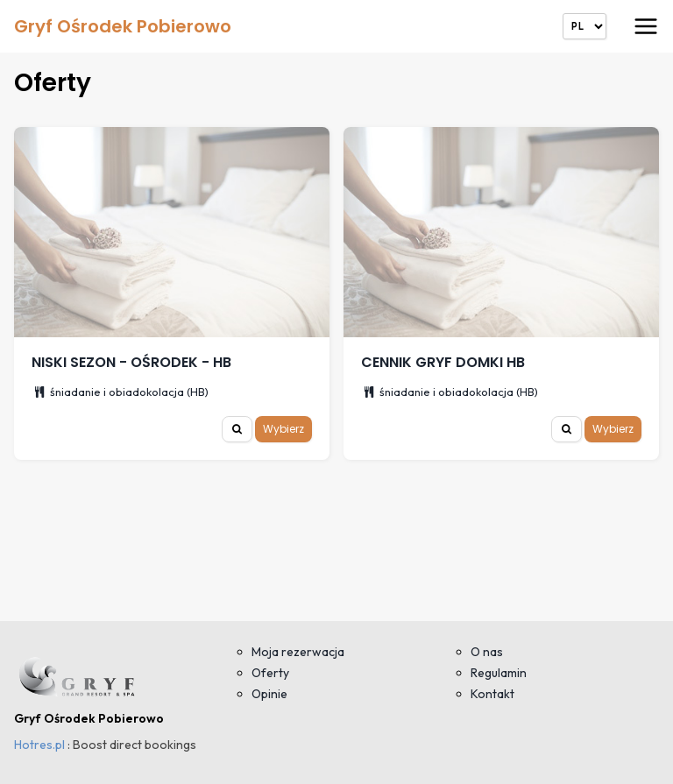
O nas (487, 652)
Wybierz (283, 429)
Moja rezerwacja (298, 652)
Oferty (270, 673)
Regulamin (499, 673)
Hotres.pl (39, 745)
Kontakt (492, 694)
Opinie (269, 694)
